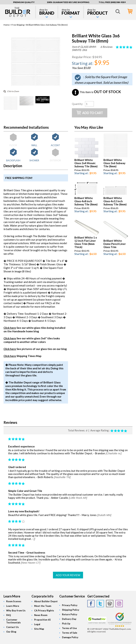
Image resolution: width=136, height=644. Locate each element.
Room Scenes (14, 601)
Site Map (39, 629)
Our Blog (11, 632)
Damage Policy (70, 637)
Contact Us (12, 627)
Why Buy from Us (16, 611)
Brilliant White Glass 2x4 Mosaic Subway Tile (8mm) (86, 163)
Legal (37, 624)
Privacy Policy (70, 605)
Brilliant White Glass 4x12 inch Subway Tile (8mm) (115, 201)
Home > (8, 25)
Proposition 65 (42, 620)
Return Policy (70, 614)
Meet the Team (43, 606)
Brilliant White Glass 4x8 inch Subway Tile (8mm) (86, 201)
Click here (10, 328)
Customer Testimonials (13, 621)
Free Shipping (18, 25)
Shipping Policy (71, 610)
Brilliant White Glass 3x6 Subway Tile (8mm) (114, 163)
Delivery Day (69, 619)
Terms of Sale (70, 633)
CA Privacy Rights (44, 611)
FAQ (8, 615)
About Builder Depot (46, 601)
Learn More (13, 606)
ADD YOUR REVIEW (68, 575)
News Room (41, 615)
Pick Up (66, 624)
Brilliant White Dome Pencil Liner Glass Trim (115, 244)
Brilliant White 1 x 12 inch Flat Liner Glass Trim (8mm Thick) (86, 242)
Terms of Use (69, 628)
